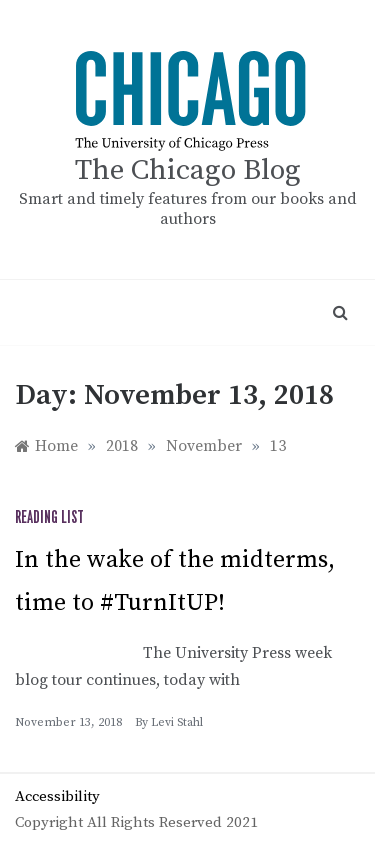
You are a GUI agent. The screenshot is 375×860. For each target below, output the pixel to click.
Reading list (49, 518)
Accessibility (57, 796)
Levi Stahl (177, 722)
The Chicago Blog (188, 170)
